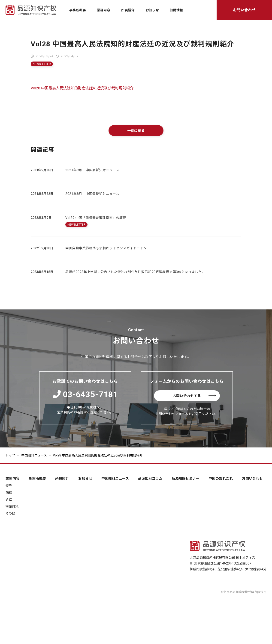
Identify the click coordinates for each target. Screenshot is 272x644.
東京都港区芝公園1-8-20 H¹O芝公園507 (221, 563)
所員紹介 (128, 10)
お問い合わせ (244, 10)
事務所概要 (78, 10)
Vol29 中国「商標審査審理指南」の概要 (96, 218)
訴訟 (9, 500)
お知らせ (152, 10)
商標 (9, 493)
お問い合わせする (194, 396)
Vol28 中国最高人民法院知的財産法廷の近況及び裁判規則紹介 (133, 44)
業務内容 (104, 10)
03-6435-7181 (85, 394)
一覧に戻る (136, 131)
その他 (10, 513)
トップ (10, 455)
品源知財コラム (150, 479)
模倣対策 (12, 506)
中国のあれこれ (221, 479)
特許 (9, 486)
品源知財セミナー (185, 479)
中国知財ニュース (34, 455)
